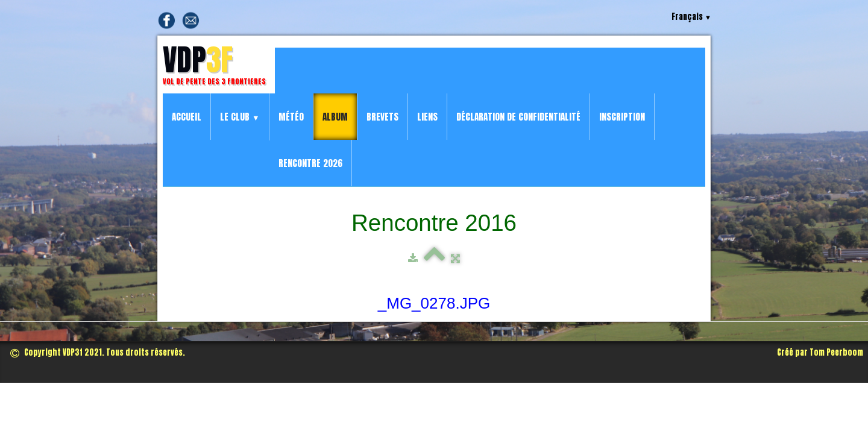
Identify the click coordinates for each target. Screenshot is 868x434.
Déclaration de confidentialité (518, 117)
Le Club (240, 117)
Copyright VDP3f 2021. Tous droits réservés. (98, 352)
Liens (427, 117)
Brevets (382, 117)
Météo (291, 117)
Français (691, 17)
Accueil (187, 117)
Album (335, 117)
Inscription (622, 117)
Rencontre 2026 (310, 163)
